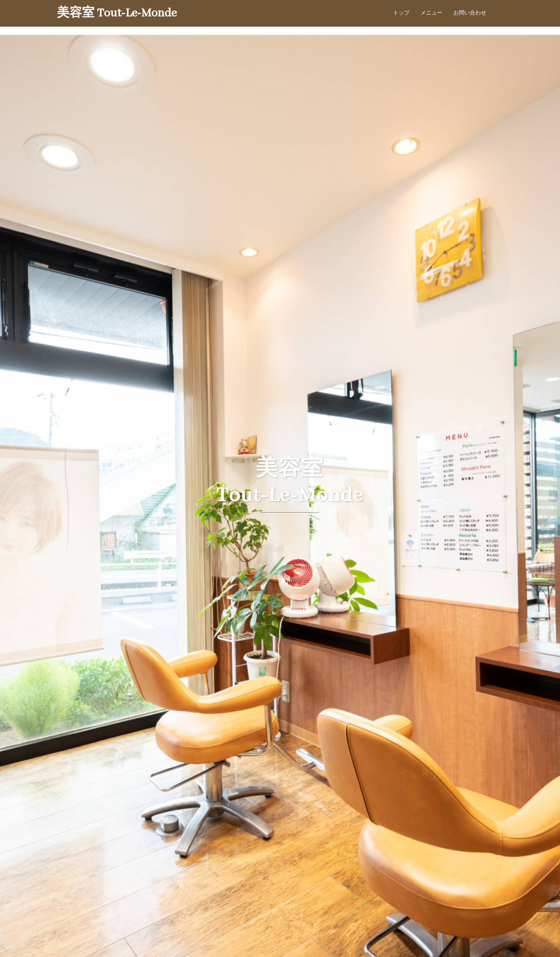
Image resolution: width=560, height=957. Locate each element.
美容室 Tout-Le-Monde (117, 13)
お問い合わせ (470, 13)
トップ (401, 13)
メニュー (431, 13)
